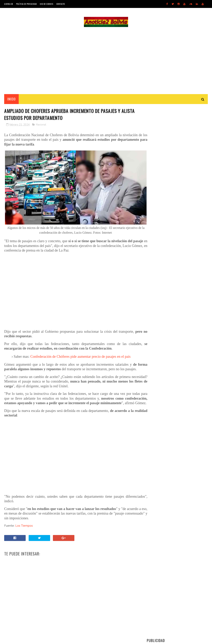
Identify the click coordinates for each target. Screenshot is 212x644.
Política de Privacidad (26, 4)
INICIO (11, 99)
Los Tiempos (24, 532)
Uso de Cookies (47, 4)
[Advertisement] (106, 61)
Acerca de (9, 4)
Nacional (41, 125)
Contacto (61, 4)
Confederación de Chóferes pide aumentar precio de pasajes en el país (81, 353)
